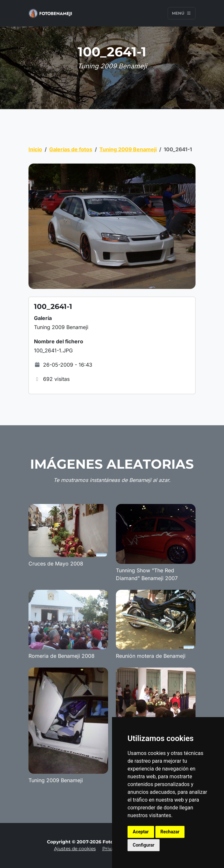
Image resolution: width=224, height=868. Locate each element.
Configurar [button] (144, 845)
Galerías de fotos (71, 149)
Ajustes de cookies (75, 849)
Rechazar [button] (170, 832)
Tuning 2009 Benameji (128, 149)
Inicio (35, 149)
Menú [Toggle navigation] (182, 13)
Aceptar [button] (141, 832)
